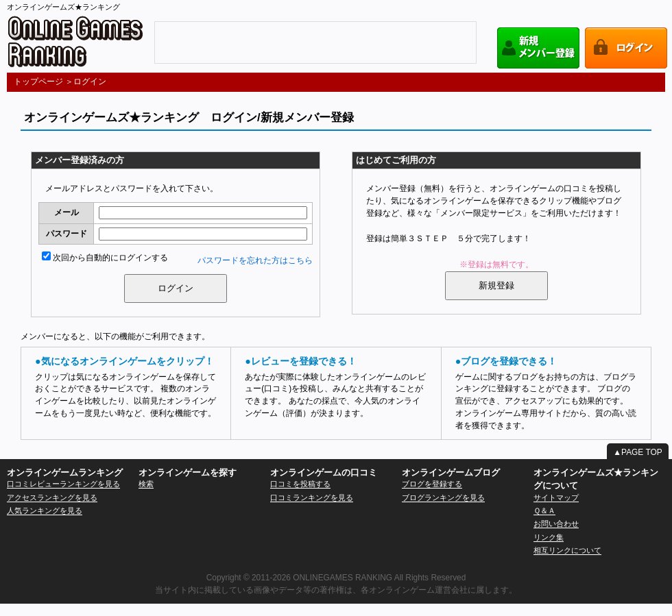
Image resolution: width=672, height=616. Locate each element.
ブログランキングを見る (443, 497)
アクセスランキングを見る (52, 497)
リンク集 (549, 537)
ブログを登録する (432, 484)
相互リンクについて (567, 550)
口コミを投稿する (300, 484)
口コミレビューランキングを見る (63, 484)
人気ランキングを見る (45, 510)
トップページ (38, 82)
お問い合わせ (556, 523)
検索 (146, 484)
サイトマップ (556, 497)
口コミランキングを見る (312, 497)
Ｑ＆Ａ (544, 510)
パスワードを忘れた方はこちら (255, 260)
